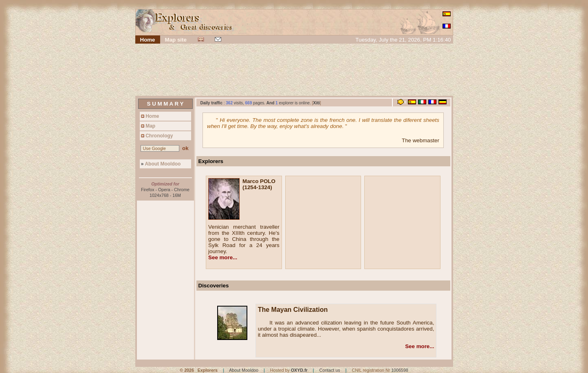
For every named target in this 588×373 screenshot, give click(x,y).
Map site (176, 40)
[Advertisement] (294, 71)
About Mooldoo (160, 164)
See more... (223, 257)
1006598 (400, 370)
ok (185, 148)
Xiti (316, 103)
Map (148, 126)
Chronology (156, 136)
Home (150, 116)
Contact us (330, 370)
